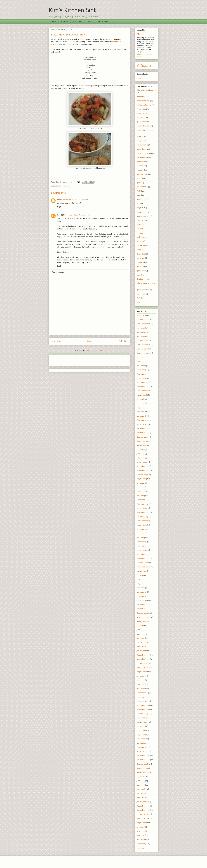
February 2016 (143, 420)
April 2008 (141, 789)
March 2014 (141, 500)
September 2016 (144, 391)
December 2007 (143, 806)
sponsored (141, 212)
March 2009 (142, 743)
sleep (139, 250)
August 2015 (142, 445)
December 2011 (143, 605)
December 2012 (143, 554)
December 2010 (143, 655)
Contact (90, 22)
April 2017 (141, 366)
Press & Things (103, 22)
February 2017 (143, 374)
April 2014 (141, 496)
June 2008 (141, 781)
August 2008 (142, 772)
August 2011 (142, 621)
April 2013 (141, 538)
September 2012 (143, 567)
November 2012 (143, 559)
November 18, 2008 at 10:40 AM (76, 200)
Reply (59, 207)
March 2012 (141, 592)
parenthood (141, 187)
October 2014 (142, 475)
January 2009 (142, 751)
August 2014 (142, 479)
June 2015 (141, 454)
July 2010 (140, 676)
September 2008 (144, 768)
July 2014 (140, 483)
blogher (140, 208)
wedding (140, 170)
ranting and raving (144, 105)
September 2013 (144, 521)
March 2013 (141, 542)
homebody (141, 96)
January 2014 (142, 508)
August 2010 (142, 672)
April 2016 (141, 412)
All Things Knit (142, 174)
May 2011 (141, 634)
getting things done (145, 130)
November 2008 (143, 760)
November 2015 (143, 433)
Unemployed (142, 157)
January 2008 (142, 802)
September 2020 (144, 324)
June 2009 (141, 730)
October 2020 (142, 319)
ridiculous (141, 225)
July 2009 (140, 726)
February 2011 (143, 647)
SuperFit (140, 229)
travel (139, 302)
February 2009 (143, 747)
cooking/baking (63, 186)
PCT (138, 204)
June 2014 (141, 487)
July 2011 (140, 626)
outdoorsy (141, 294)
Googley (140, 141)
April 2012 (141, 588)
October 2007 (142, 814)
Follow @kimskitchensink (144, 65)
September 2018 (144, 345)
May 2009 (141, 735)
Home (54, 22)
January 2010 (142, 701)
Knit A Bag (141, 254)
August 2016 (142, 395)
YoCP (139, 191)
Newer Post (56, 341)
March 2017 (141, 370)
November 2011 (143, 609)
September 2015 (144, 441)
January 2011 (142, 651)
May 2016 (141, 408)
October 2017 (142, 349)
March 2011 (141, 642)
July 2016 (140, 399)
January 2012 (142, 600)
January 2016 (142, 424)
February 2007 (143, 848)
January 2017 (142, 378)
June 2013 (141, 533)
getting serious (143, 290)
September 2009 (144, 718)
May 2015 (141, 458)
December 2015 (143, 429)
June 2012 (141, 580)
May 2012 (141, 584)
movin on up (142, 199)
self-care (140, 237)
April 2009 (141, 739)
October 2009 (142, 714)
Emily (60, 200)
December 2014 (143, 466)
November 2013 (143, 512)
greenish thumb (143, 122)
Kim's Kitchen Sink (73, 10)
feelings (140, 233)
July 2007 (140, 827)
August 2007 (142, 823)
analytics (140, 266)
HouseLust (141, 113)
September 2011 (143, 617)
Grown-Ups (141, 109)
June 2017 (141, 357)
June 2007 (141, 831)
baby (139, 195)
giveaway (141, 183)
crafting (140, 220)
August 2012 (142, 571)
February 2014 (143, 504)
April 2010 (141, 688)
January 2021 (142, 315)
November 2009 (143, 709)
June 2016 (141, 403)
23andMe (140, 275)
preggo (140, 178)
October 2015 (142, 437)
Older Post (123, 341)
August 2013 (142, 525)
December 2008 (143, 756)
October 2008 (142, 764)
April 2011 (141, 638)
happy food (141, 149)
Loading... (141, 78)
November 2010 (143, 659)
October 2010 (142, 663)
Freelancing (77, 22)
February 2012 (143, 596)
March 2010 (141, 693)
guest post (141, 271)
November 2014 (143, 470)
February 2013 (143, 546)
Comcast (140, 262)
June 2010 (141, 680)
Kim (59, 215)
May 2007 (141, 835)
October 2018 (142, 340)
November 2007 (143, 810)
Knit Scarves (142, 279)
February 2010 (143, 697)
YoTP (139, 298)
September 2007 (144, 818)
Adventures (141, 145)
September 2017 (143, 353)
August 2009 (142, 722)
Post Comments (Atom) (95, 350)
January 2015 (142, 462)
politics (140, 136)
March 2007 (141, 844)
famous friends (143, 126)
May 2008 (141, 785)
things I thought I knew (146, 283)
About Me (64, 22)
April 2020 (141, 328)
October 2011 (142, 613)
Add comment (58, 272)
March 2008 (142, 793)
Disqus (139, 241)
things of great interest (146, 90)
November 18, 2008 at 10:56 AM (77, 215)
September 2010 (144, 667)
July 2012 (140, 575)
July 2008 (140, 777)
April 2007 (141, 839)
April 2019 (141, 336)
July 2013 (140, 529)
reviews (140, 166)
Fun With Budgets (144, 153)
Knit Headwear (143, 245)
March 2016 (141, 416)
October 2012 (142, 563)
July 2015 (140, 449)
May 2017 (141, 361)
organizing (141, 117)
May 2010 (141, 684)
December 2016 (143, 382)
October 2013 (142, 517)
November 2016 (143, 387)
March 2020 (141, 332)
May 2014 (141, 491)
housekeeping (142, 216)
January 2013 (142, 550)
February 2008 (143, 798)
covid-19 (140, 258)
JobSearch (141, 162)
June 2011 (141, 630)
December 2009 (143, 705)
